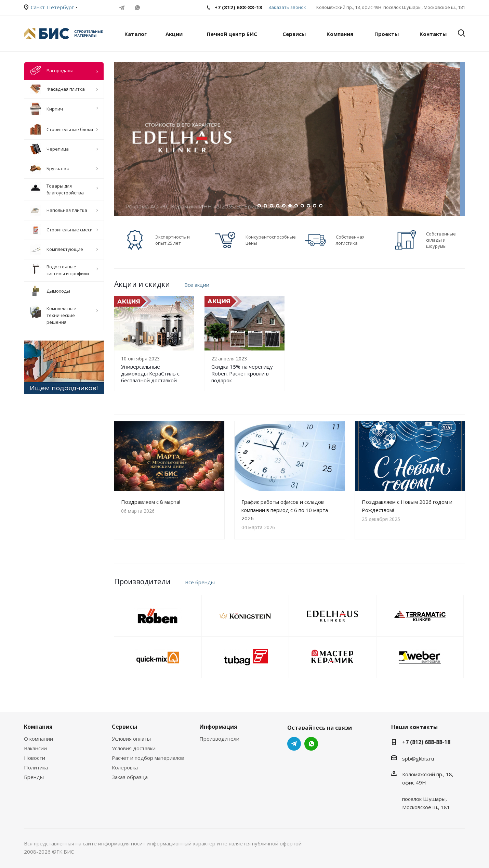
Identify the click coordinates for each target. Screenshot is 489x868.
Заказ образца (130, 777)
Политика (36, 767)
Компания (38, 727)
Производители (219, 739)
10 (315, 206)
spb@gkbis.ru (418, 758)
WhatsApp (137, 8)
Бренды (34, 777)
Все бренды (200, 582)
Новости (35, 758)
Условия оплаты (131, 739)
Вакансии (35, 748)
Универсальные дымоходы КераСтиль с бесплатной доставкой (150, 373)
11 (321, 206)
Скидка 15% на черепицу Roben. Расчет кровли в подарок (242, 373)
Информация (218, 727)
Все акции (197, 285)
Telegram (122, 8)
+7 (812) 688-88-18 (426, 742)
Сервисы (124, 727)
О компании (38, 739)
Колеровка (125, 767)
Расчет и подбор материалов (148, 758)
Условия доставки (134, 748)
